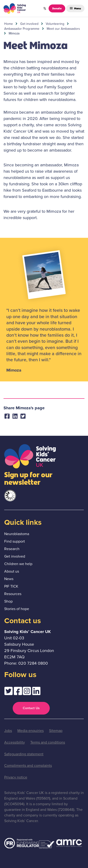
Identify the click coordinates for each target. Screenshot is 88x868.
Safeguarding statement (24, 754)
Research (12, 549)
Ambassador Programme (22, 29)
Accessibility (15, 742)
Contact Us (31, 708)
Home (9, 24)
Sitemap (56, 731)
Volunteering (55, 24)
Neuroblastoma (17, 534)
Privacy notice (16, 777)
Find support (15, 541)
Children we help (18, 564)
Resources (13, 594)
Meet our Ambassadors (63, 29)
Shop (8, 601)
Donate (57, 8)
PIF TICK (11, 586)
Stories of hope (17, 609)
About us (12, 571)
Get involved (29, 24)
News (9, 579)
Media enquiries (31, 731)
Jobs (8, 731)
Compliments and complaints (28, 766)
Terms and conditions (48, 742)
